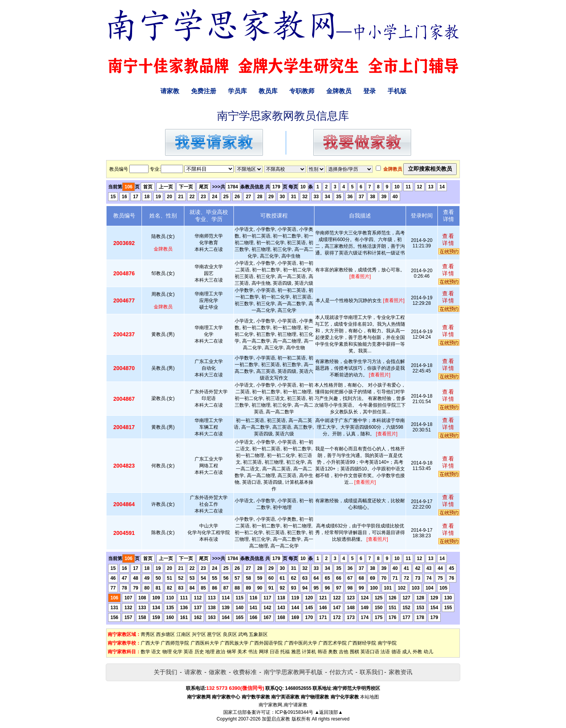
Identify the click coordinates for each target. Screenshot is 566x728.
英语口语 (370, 652)
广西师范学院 (175, 643)
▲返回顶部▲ (329, 712)
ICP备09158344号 (294, 712)
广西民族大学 (234, 643)
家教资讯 (401, 672)
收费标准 (245, 672)
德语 (396, 652)
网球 (264, 652)
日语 (274, 652)
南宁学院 (387, 643)
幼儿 (428, 652)
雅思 (296, 652)
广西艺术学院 (333, 643)
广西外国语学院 (266, 643)
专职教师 (302, 91)
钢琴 (232, 652)
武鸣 (243, 634)
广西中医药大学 (301, 643)
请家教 (170, 91)
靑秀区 (148, 634)
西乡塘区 (165, 634)
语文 (156, 652)
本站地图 (369, 697)
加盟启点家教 (276, 719)
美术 (242, 652)
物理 (167, 652)
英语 (188, 652)
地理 (210, 652)
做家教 (218, 672)
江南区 (184, 634)
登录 (369, 91)
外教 (417, 652)
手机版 (397, 91)
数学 (145, 652)
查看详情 (448, 240)
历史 (199, 652)
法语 (385, 652)
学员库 (237, 91)
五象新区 (258, 634)
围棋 (355, 652)
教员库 (268, 91)
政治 (221, 652)
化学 (178, 652)
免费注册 (204, 91)
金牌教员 (339, 91)
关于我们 (165, 672)
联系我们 (371, 672)
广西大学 (150, 643)
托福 (285, 652)
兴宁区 (199, 634)
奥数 (333, 652)
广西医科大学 (205, 643)
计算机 (309, 652)
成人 (407, 652)
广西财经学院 (362, 643)
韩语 (322, 652)
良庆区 (230, 634)
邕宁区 (214, 634)
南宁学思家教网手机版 (293, 672)
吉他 (344, 652)
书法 (253, 652)
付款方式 (341, 672)
